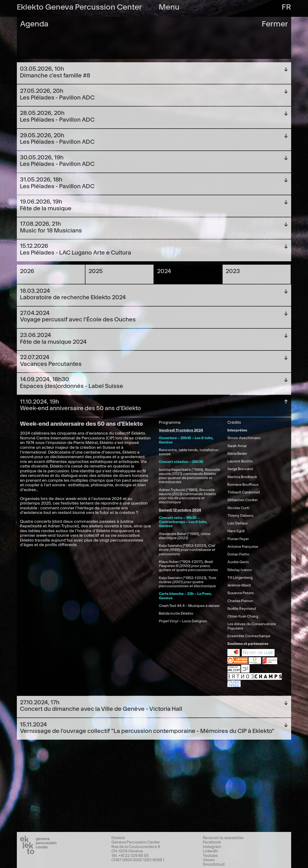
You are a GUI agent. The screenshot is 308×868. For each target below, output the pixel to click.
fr (286, 6)
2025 (96, 271)
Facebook (212, 842)
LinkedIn (210, 851)
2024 (164, 271)
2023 (233, 271)
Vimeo (209, 860)
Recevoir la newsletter (223, 837)
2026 (27, 271)
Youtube (210, 855)
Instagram (212, 846)
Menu (169, 6)
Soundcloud (214, 864)
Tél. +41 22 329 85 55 (130, 855)
